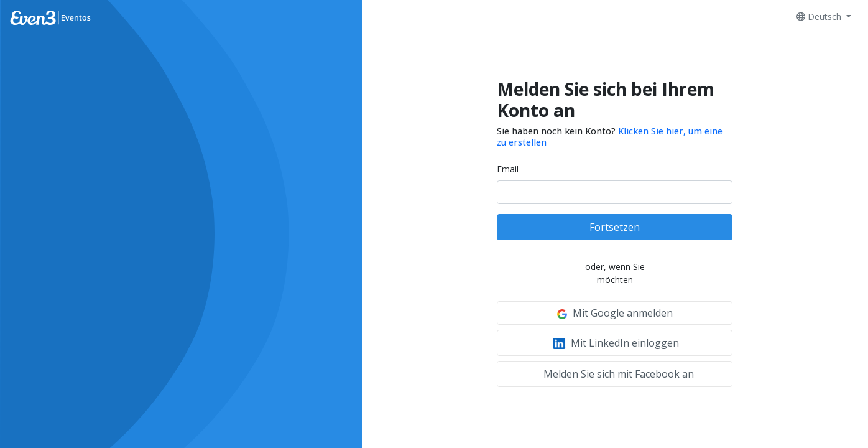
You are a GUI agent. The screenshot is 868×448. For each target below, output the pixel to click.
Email (508, 169)
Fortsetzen (615, 227)
